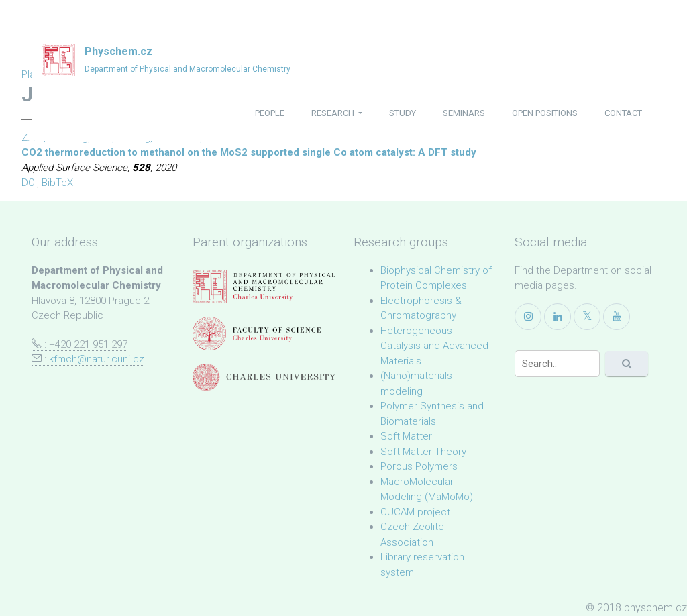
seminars (464, 113)
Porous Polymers (419, 466)
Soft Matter (406, 436)
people (270, 113)
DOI (29, 183)
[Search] (557, 364)
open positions (545, 113)
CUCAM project (415, 512)
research (334, 113)
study (403, 113)
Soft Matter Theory (423, 452)
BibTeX (57, 183)
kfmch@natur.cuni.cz (97, 359)
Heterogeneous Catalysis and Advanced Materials (434, 346)
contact (623, 113)
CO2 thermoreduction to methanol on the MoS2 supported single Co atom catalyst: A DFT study (249, 152)
